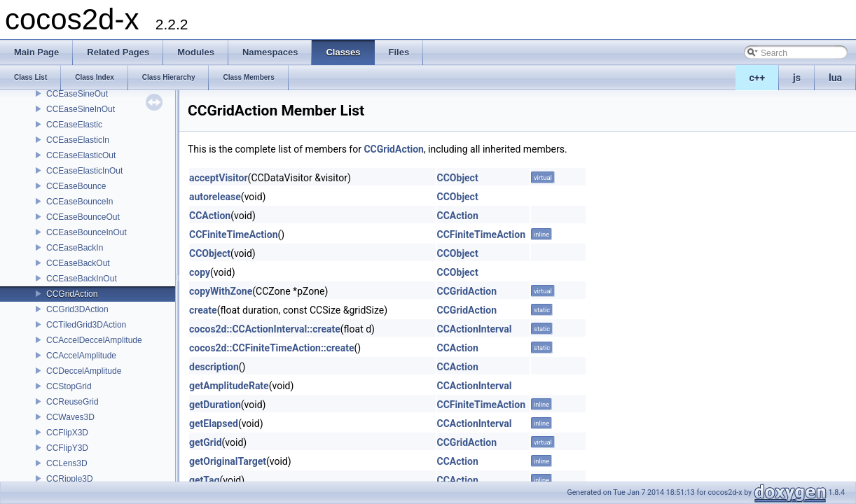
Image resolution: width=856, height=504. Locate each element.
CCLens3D (67, 463)
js (797, 78)
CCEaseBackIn (75, 248)
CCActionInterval (475, 329)
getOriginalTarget (228, 461)
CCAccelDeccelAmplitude (94, 340)
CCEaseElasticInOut (84, 171)
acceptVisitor (219, 178)
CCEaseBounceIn (80, 202)
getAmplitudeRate (229, 386)
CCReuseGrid (73, 402)
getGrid (206, 442)
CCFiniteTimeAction (234, 234)
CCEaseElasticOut (81, 155)
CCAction (210, 216)
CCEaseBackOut (78, 263)
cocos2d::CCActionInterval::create (265, 329)
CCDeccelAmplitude (84, 371)
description (214, 367)
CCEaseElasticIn (78, 140)
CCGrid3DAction (77, 309)
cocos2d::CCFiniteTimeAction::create (271, 348)
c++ (758, 78)
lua (835, 78)
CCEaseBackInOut (82, 279)
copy (200, 272)
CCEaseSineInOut (81, 109)
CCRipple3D (70, 479)
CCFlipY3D (67, 448)
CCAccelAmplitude (81, 356)
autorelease (215, 197)
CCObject (458, 178)
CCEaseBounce (76, 186)
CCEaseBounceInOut (87, 232)
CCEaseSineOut (77, 94)
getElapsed (214, 423)
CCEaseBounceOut (83, 217)
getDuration (215, 405)
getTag (204, 480)
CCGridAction (72, 294)
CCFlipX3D (67, 433)
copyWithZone (221, 291)
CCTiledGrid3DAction (86, 325)
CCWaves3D (70, 417)
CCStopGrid (69, 386)
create (203, 310)
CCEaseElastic (74, 125)
